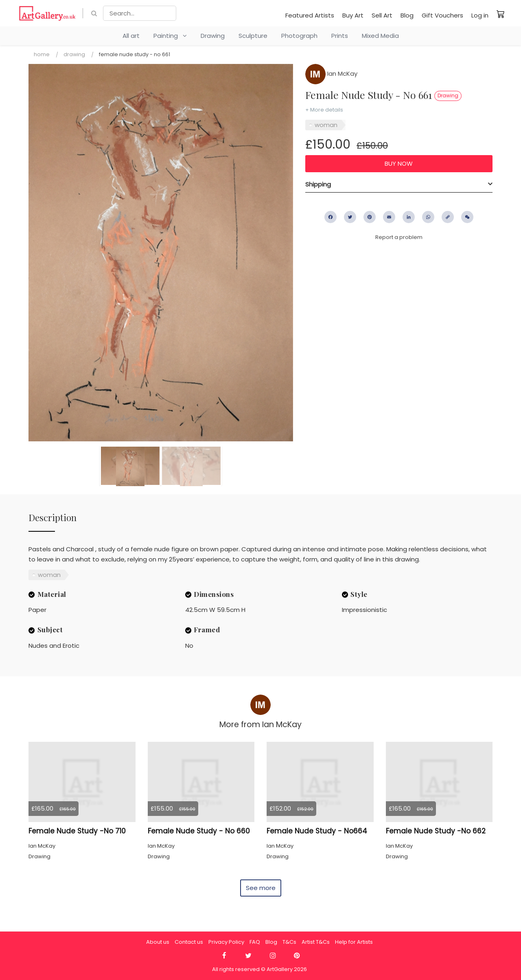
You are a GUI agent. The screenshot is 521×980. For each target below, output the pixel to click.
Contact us (189, 942)
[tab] (399, 184)
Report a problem (399, 237)
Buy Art (353, 15)
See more (261, 888)
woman (326, 125)
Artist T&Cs (316, 942)
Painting (170, 36)
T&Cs (289, 942)
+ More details (324, 110)
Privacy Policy (226, 942)
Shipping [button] (318, 184)
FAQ (255, 942)
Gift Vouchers (442, 15)
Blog (407, 15)
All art (131, 36)
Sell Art (382, 15)
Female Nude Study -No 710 (77, 831)
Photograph (299, 36)
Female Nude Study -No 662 (436, 831)
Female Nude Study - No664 (317, 831)
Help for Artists (354, 942)
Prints (340, 36)
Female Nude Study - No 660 (199, 831)
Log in (480, 15)
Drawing (213, 36)
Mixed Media (380, 36)
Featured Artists (310, 15)
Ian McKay (331, 73)
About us (158, 942)
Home (42, 54)
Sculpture (253, 36)
